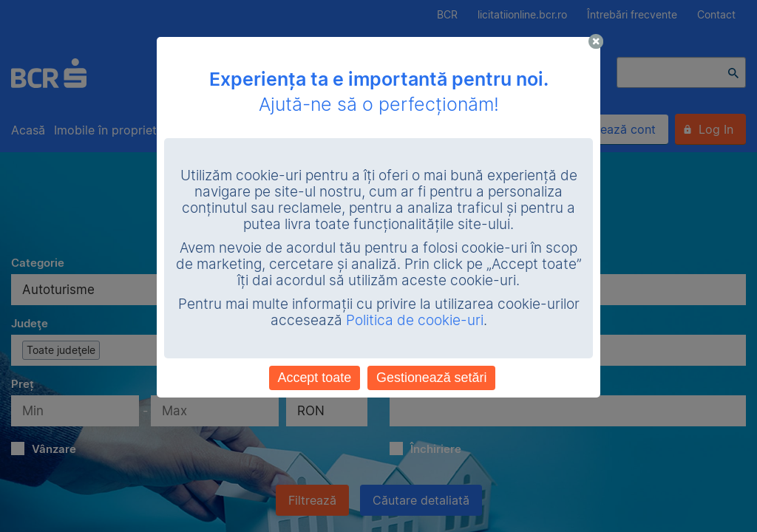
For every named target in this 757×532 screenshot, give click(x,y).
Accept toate (315, 378)
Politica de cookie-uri (415, 320)
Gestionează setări (431, 378)
